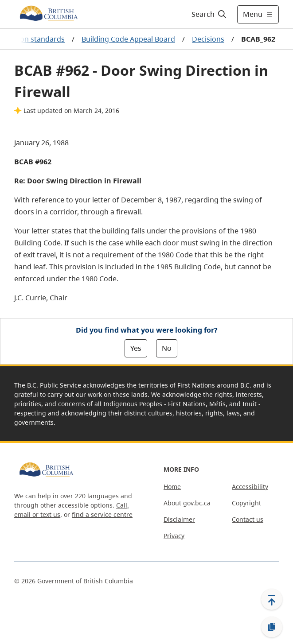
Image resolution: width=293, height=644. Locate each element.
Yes (136, 348)
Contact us (248, 519)
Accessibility (250, 487)
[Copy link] (272, 627)
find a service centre (102, 514)
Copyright (246, 503)
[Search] (208, 14)
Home (172, 487)
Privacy (174, 536)
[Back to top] (272, 599)
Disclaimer (179, 519)
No (167, 348)
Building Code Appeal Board (128, 39)
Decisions (208, 39)
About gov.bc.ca (187, 503)
